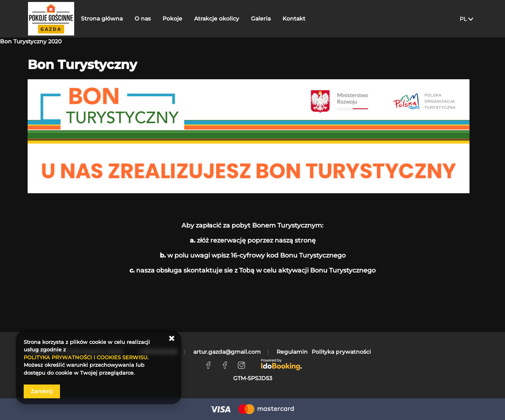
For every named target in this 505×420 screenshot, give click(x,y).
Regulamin (292, 352)
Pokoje (183, 19)
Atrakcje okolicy (227, 19)
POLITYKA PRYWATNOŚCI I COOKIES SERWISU (85, 357)
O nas (153, 19)
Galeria (271, 19)
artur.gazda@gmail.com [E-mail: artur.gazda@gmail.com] (227, 352)
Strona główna (112, 19)
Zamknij (42, 391)
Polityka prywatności (341, 352)
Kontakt (305, 19)
